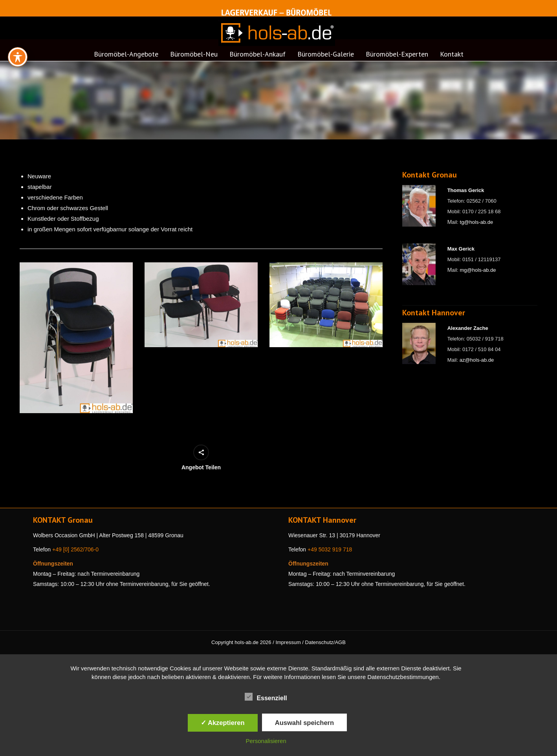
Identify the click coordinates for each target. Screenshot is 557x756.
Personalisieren (266, 741)
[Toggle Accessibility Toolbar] (18, 36)
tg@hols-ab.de (477, 222)
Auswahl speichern (304, 723)
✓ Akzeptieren (223, 723)
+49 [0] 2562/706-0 (75, 549)
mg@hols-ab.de (478, 270)
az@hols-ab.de (477, 360)
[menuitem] (126, 57)
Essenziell (266, 697)
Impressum (288, 642)
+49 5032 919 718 (330, 549)
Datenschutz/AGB (325, 642)
